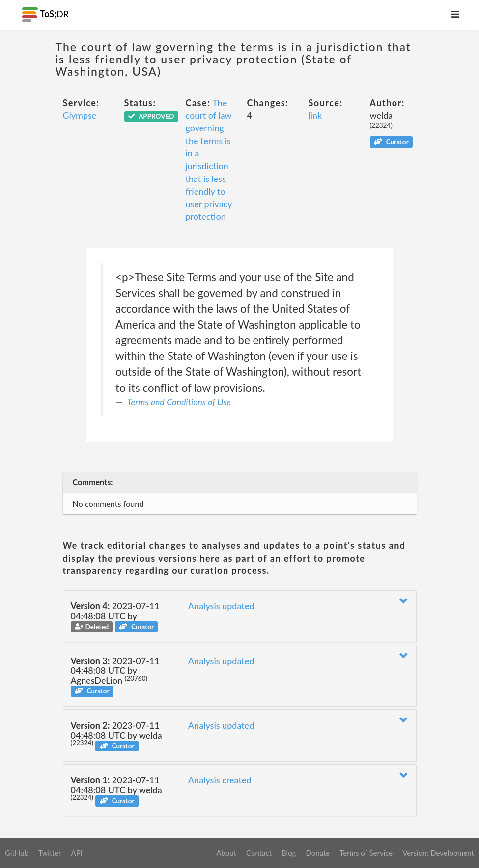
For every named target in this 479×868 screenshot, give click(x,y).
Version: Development (438, 853)
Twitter (50, 853)
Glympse (80, 115)
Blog (289, 853)
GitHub (17, 853)
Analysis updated (221, 606)
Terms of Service (366, 853)
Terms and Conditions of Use (179, 402)
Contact (259, 853)
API (76, 853)
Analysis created (220, 780)
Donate (318, 853)
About (226, 853)
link (315, 115)
